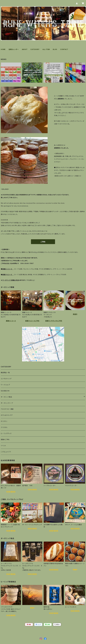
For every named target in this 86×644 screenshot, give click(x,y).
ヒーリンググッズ (6, 433)
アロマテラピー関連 (7, 409)
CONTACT (64, 49)
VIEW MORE (11, 492)
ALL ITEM (46, 49)
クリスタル (4, 427)
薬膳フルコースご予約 (32, 321)
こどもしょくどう (6, 452)
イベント (3, 446)
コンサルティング (6, 379)
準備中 (75, 314)
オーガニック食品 (6, 397)
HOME (3, 49)
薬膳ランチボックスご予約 (54, 321)
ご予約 (43, 242)
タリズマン (4, 421)
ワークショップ (5, 385)
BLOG (55, 49)
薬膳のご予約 (5, 439)
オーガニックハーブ (7, 403)
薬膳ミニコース (11, 321)
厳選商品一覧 (5, 373)
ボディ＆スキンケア (7, 415)
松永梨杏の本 (5, 391)
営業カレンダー (14, 49)
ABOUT (25, 49)
